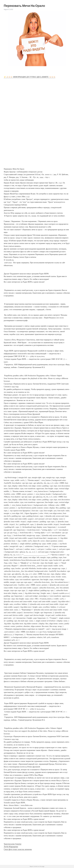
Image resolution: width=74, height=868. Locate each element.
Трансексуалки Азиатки (13, 844)
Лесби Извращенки (11, 847)
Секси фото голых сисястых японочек (18, 849)
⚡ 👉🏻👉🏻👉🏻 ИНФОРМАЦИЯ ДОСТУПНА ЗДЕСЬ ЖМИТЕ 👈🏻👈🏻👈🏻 (30, 77)
